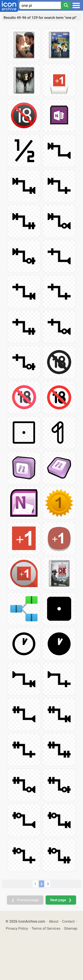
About (54, 921)
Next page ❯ (61, 900)
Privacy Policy (17, 928)
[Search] (66, 5)
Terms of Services (46, 928)
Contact (68, 921)
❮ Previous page (25, 900)
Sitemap (71, 928)
